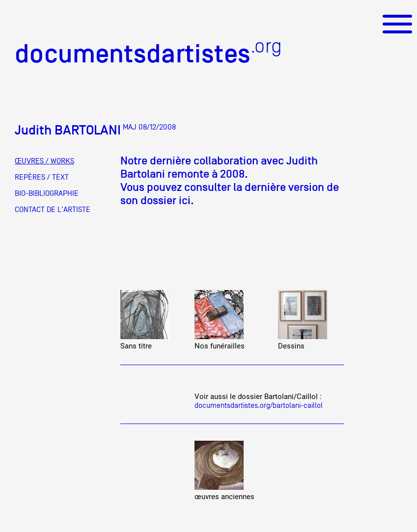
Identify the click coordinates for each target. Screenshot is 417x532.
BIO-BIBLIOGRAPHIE (47, 193)
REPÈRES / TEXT (42, 177)
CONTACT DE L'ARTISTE (53, 210)
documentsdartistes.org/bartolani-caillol (259, 405)
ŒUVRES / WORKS (44, 161)
